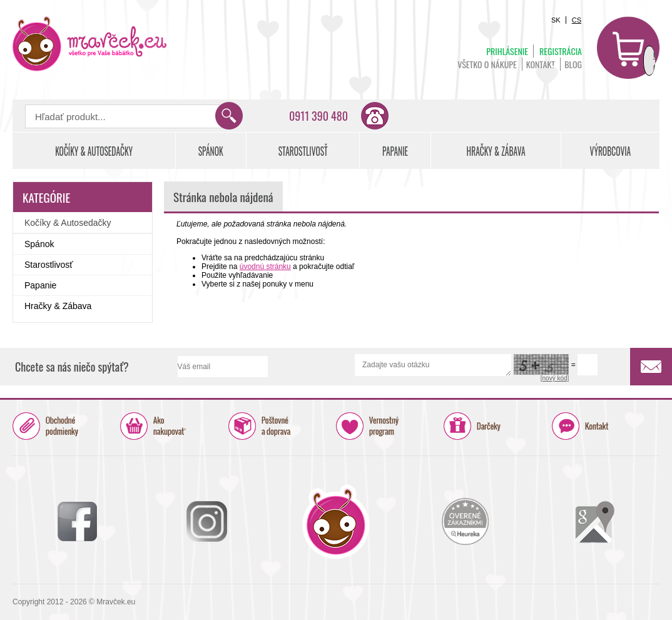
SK (556, 20)
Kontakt (541, 64)
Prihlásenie (507, 51)
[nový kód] (555, 378)
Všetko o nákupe (487, 64)
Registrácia (561, 51)
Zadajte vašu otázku (433, 365)
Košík (628, 48)
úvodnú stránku (265, 267)
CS (577, 20)
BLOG (573, 64)
